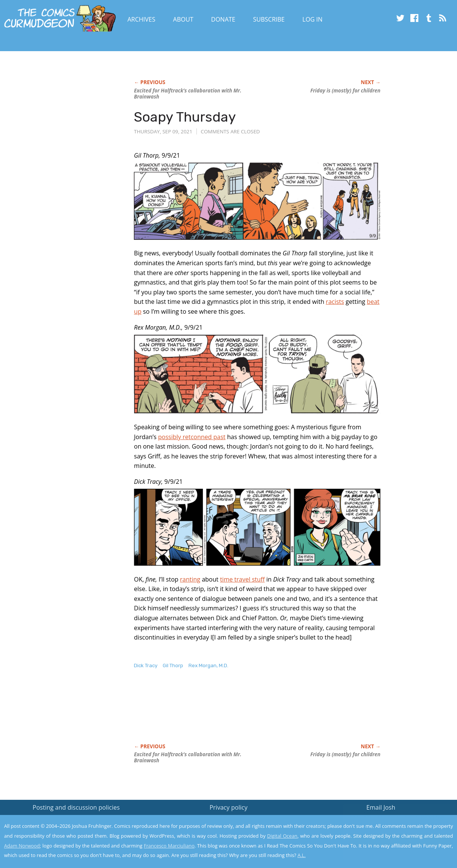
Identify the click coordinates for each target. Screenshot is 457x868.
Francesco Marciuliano (169, 846)
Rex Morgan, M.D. (208, 665)
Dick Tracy (146, 665)
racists (335, 302)
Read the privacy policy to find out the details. (389, 821)
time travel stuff (242, 579)
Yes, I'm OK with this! (393, 840)
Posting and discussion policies (76, 807)
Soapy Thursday (185, 117)
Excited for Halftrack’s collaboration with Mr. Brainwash (188, 94)
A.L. (302, 855)
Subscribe (269, 19)
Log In (312, 19)
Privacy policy (228, 807)
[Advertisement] (272, 714)
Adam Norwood (22, 846)
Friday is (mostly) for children (345, 91)
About (183, 19)
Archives (141, 19)
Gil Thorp (173, 665)
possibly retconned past (192, 437)
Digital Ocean (282, 836)
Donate (223, 19)
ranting (190, 579)
